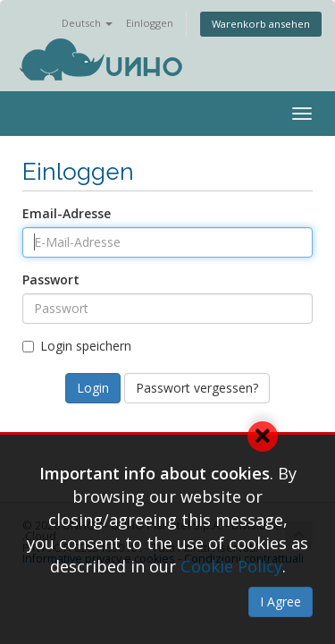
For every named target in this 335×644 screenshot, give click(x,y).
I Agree (281, 602)
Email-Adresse (67, 213)
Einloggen (150, 23)
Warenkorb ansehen (261, 24)
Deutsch (87, 23)
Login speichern (77, 346)
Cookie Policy (231, 566)
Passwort (51, 280)
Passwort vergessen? (197, 388)
